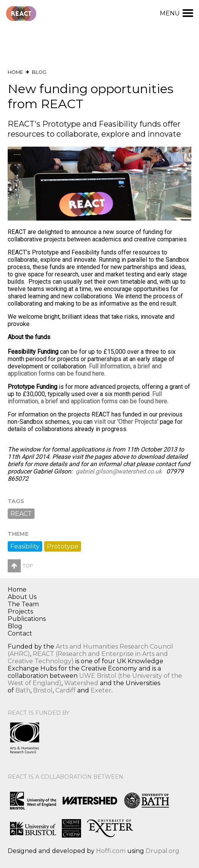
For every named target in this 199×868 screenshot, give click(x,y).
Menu (177, 13)
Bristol (43, 690)
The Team (23, 604)
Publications (27, 619)
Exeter (101, 690)
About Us (22, 597)
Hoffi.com (111, 851)
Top (20, 566)
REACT (21, 514)
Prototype (63, 546)
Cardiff (66, 690)
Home (15, 72)
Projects (20, 611)
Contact (20, 633)
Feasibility (25, 546)
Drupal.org (163, 851)
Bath (23, 690)
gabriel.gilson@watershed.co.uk (119, 471)
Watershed (81, 683)
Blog (39, 72)
